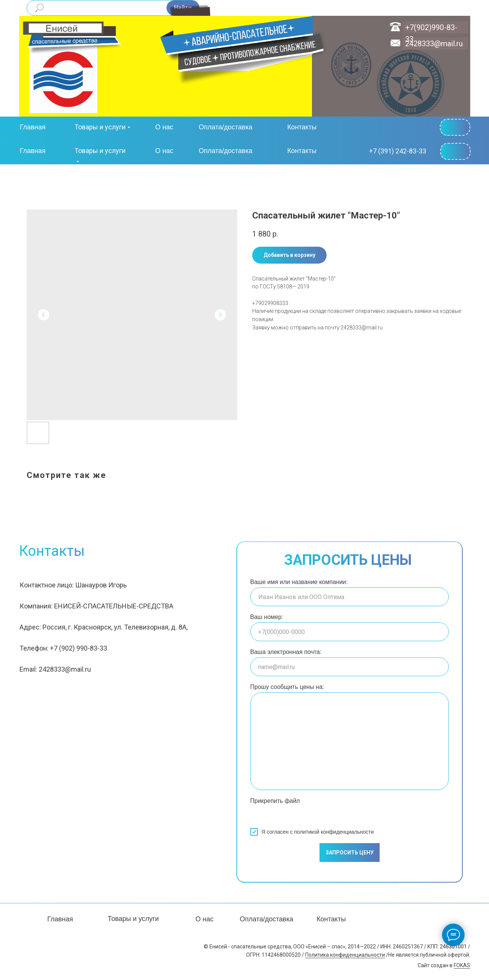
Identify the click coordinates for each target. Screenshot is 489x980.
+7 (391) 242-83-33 (398, 151)
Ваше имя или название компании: (299, 582)
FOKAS (462, 965)
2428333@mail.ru (434, 44)
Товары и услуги (100, 127)
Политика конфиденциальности (345, 955)
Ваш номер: (267, 617)
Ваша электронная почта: (286, 652)
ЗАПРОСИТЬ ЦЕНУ (350, 853)
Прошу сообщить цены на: (287, 687)
